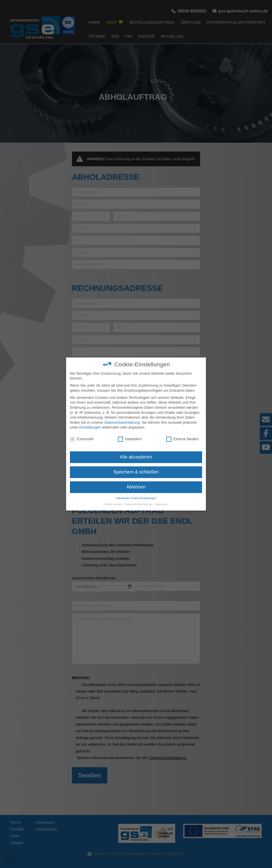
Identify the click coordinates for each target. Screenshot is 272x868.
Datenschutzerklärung (122, 417)
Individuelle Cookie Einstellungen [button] (136, 493)
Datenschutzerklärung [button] (139, 499)
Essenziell (82, 434)
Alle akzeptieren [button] (136, 452)
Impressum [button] (162, 499)
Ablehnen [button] (136, 482)
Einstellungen (90, 422)
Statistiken (130, 434)
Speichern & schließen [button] (136, 467)
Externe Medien (183, 434)
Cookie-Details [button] (113, 499)
